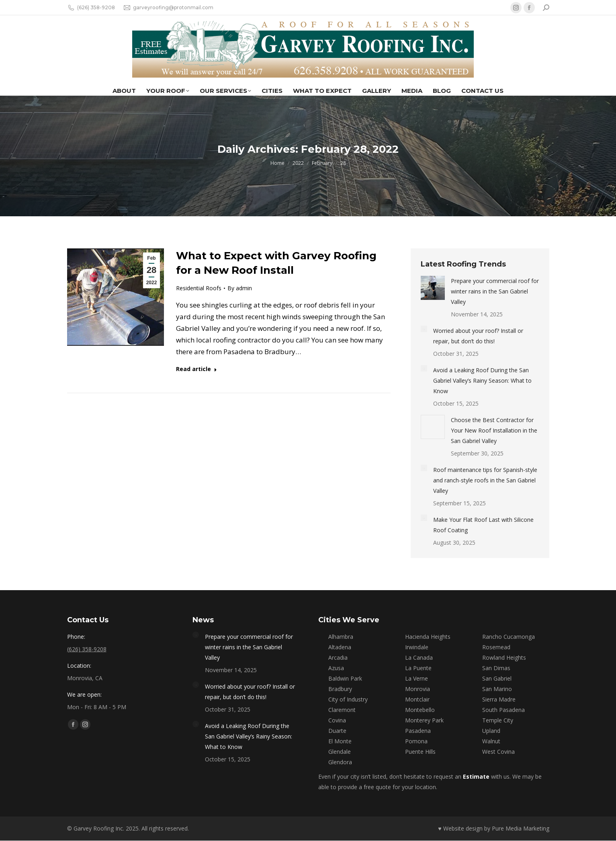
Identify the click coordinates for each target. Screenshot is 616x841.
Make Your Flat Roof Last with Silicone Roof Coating (483, 525)
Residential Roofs (199, 288)
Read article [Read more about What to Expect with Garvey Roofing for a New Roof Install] (196, 369)
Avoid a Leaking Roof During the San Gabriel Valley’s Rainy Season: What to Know (482, 381)
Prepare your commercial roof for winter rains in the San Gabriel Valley (495, 291)
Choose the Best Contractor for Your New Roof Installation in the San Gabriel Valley (494, 430)
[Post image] (433, 288)
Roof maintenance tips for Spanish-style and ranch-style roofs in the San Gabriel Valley (485, 480)
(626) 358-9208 (91, 8)
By (240, 288)
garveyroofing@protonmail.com (168, 8)
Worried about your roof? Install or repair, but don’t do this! (478, 336)
